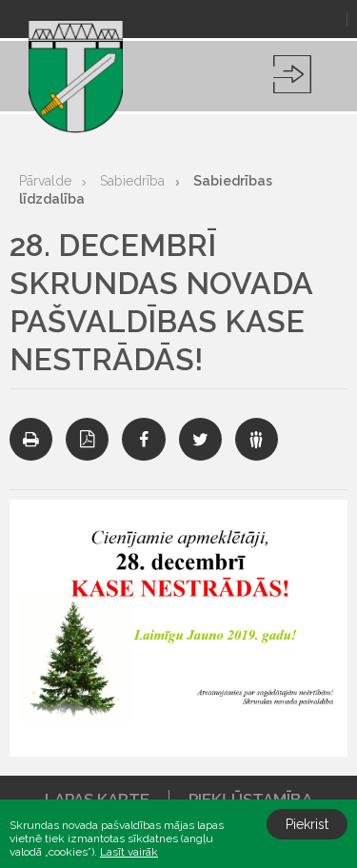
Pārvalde (45, 181)
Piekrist (307, 824)
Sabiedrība (132, 181)
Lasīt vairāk (129, 852)
